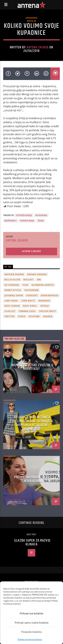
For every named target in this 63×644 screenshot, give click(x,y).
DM (39, 280)
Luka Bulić (28, 301)
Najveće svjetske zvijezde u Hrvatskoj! (32, 367)
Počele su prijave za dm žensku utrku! (32, 479)
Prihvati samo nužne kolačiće (32, 623)
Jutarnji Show (14, 295)
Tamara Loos (27, 311)
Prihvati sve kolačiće (32, 613)
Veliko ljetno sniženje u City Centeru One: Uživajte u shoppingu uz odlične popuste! (32, 423)
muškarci (11, 221)
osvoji (45, 306)
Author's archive (32, 251)
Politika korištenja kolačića (30, 639)
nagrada (44, 301)
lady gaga (11, 301)
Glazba (9, 347)
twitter (10, 316)
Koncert (32, 295)
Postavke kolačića (32, 632)
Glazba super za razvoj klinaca (32, 542)
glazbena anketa (43, 285)
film (25, 285)
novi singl (30, 306)
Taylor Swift (47, 311)
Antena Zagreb (38, 47)
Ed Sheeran (12, 285)
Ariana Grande (37, 274)
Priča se (32, 21)
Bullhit (28, 280)
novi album (12, 306)
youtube (34, 316)
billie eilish (12, 280)
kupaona (41, 215)
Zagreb (48, 316)
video (22, 316)
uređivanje (27, 221)
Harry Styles (13, 290)
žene (41, 221)
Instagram (32, 290)
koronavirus (50, 295)
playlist (10, 311)
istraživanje (24, 215)
